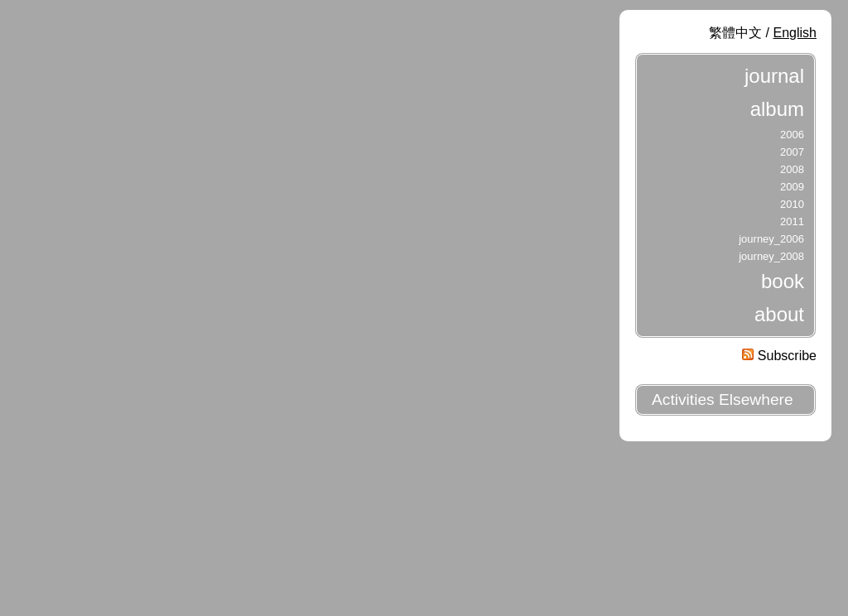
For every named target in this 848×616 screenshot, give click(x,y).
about (779, 314)
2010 (792, 204)
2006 (792, 135)
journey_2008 (771, 256)
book (783, 281)
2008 (792, 169)
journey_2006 (771, 239)
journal (774, 76)
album (777, 109)
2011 (792, 221)
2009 (792, 187)
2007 (792, 152)
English (795, 33)
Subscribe (779, 356)
